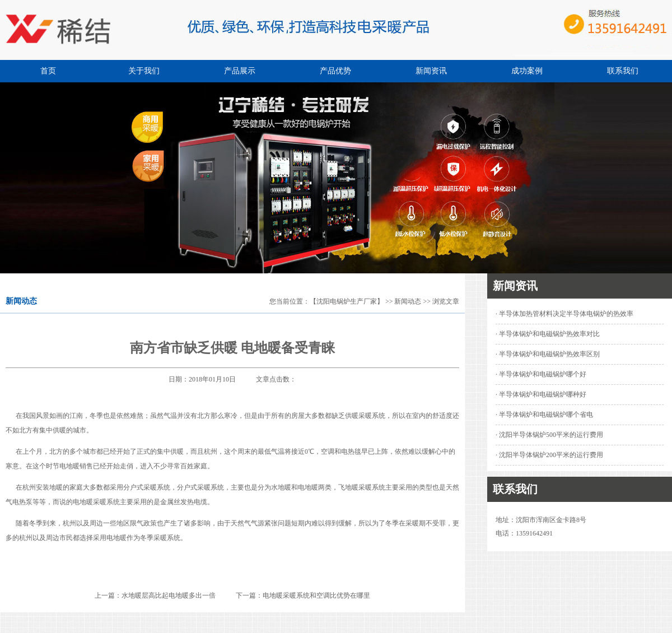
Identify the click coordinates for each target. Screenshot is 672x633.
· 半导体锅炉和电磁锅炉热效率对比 (548, 334)
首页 (48, 71)
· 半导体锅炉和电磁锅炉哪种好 (541, 394)
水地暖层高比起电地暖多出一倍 (169, 595)
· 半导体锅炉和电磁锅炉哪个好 (541, 374)
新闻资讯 (431, 71)
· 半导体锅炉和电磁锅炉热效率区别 (548, 354)
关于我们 (144, 71)
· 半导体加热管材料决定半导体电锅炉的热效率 (564, 314)
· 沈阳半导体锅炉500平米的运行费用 (549, 435)
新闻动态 (408, 301)
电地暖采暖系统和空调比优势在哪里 (316, 595)
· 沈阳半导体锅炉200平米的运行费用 (549, 455)
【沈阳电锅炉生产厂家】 (347, 301)
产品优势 (335, 71)
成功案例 (527, 71)
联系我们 (623, 71)
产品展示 (240, 71)
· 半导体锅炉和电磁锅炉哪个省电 (544, 415)
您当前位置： (290, 301)
